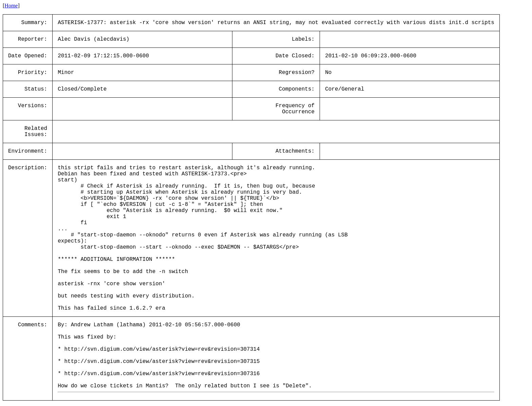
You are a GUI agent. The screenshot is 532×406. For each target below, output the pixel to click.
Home (11, 6)
